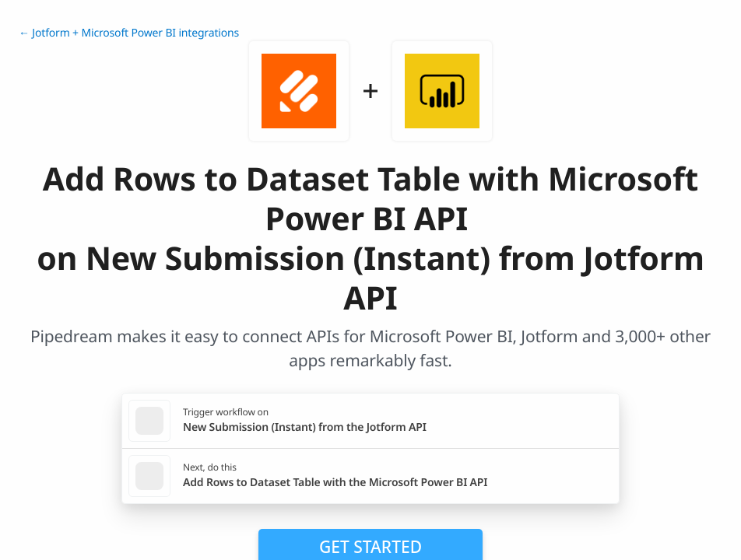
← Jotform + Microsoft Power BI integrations (129, 33)
